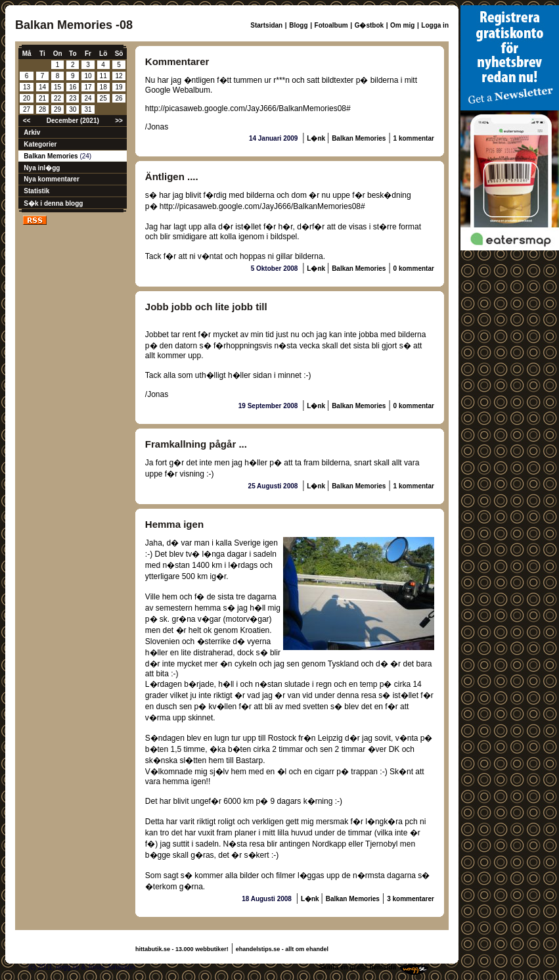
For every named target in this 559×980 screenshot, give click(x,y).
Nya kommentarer (51, 179)
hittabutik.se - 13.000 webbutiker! (182, 949)
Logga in (435, 25)
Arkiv (32, 132)
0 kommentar (414, 268)
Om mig (402, 25)
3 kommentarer (411, 899)
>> (119, 121)
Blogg (298, 25)
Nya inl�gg (42, 168)
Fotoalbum (331, 25)
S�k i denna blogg (53, 203)
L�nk (317, 138)
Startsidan (266, 25)
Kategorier (40, 144)
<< (27, 121)
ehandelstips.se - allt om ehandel (282, 949)
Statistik (36, 191)
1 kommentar (414, 138)
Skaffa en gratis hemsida (357, 967)
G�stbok (369, 25)
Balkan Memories (52, 156)
